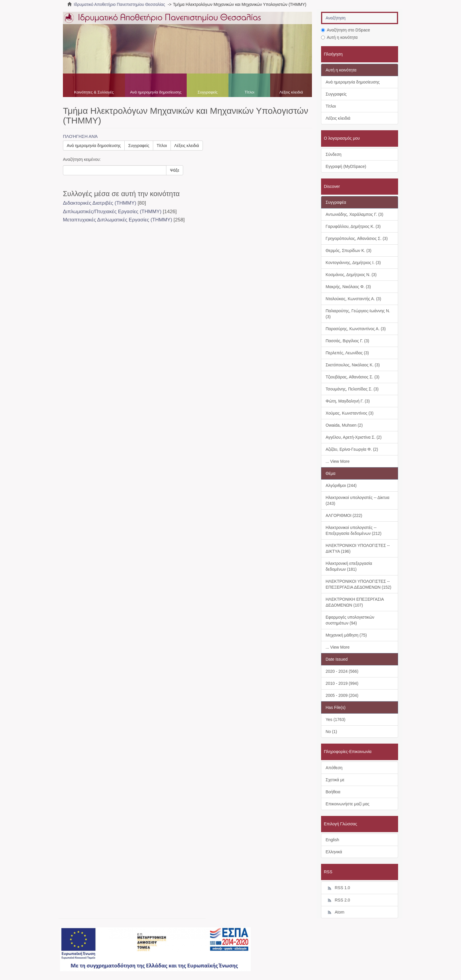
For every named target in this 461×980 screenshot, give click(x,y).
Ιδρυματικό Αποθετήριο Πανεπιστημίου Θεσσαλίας (120, 4)
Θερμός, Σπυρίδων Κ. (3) (349, 251)
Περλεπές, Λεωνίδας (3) (347, 353)
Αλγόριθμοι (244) (341, 485)
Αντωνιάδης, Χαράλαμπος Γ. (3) (355, 214)
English (333, 840)
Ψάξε (175, 170)
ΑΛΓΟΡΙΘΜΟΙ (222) (344, 515)
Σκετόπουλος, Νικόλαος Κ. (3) (353, 365)
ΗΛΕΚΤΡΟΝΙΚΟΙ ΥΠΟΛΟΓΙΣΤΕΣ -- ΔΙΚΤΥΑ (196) (358, 548)
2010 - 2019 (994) (342, 683)
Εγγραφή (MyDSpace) (346, 166)
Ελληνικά (334, 852)
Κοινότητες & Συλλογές (94, 92)
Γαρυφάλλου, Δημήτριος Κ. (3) (353, 226)
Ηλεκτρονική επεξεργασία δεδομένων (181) (349, 566)
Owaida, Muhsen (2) (344, 425)
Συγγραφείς (208, 92)
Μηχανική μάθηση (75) (346, 635)
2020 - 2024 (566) (342, 671)
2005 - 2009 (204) (342, 695)
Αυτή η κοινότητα (339, 37)
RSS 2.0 (338, 900)
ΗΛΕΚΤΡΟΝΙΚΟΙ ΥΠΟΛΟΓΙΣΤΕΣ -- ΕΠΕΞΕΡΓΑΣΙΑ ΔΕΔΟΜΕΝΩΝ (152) (359, 584)
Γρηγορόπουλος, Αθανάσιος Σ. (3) (357, 238)
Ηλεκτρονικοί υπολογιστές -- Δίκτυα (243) (358, 500)
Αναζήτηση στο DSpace (346, 30)
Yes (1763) (336, 719)
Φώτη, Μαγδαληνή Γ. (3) (348, 401)
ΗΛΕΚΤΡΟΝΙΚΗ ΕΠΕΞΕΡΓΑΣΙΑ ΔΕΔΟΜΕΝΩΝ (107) (355, 602)
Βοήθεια (333, 792)
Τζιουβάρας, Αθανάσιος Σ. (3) (353, 377)
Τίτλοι (249, 92)
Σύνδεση (334, 154)
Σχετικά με (335, 780)
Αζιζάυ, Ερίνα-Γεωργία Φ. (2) (352, 449)
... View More (338, 461)
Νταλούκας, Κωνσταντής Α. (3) (354, 299)
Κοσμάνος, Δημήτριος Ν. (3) (351, 275)
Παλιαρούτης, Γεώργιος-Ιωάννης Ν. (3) (358, 314)
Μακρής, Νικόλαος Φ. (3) (348, 287)
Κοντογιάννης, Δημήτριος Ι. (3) (353, 263)
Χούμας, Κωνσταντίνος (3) (350, 413)
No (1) (331, 732)
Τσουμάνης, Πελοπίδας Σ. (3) (352, 389)
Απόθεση (334, 768)
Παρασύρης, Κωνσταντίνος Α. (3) (356, 329)
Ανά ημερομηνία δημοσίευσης (156, 92)
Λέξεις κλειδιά (291, 92)
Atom (335, 912)
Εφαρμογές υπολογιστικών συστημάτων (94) (350, 620)
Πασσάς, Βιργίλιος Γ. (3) (348, 341)
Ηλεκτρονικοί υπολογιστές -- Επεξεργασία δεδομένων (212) (354, 530)
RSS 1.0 (338, 888)
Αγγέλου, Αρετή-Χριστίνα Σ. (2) (354, 437)
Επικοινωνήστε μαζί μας (348, 804)
